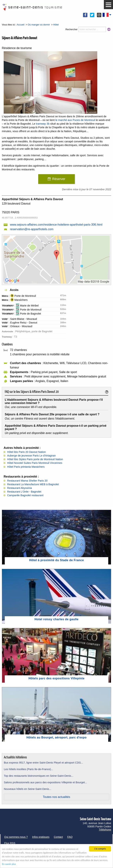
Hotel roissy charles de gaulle (56, 619)
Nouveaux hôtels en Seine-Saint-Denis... (28, 789)
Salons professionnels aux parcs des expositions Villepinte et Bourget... (45, 782)
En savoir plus (9, 864)
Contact (58, 837)
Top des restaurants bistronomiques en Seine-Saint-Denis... (39, 776)
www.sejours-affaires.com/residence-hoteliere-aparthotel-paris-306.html (56, 225)
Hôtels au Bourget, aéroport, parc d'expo (57, 737)
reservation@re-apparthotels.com (32, 229)
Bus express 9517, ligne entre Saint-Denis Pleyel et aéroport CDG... (44, 763)
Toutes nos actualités (56, 797)
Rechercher (71, 29)
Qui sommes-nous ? (16, 837)
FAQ (70, 837)
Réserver (59, 179)
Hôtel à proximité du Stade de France (56, 560)
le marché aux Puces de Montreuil (75, 120)
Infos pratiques (41, 837)
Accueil (21, 25)
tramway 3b (43, 124)
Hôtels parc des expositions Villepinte (56, 678)
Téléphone (105, 830)
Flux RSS (10, 843)
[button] (108, 5)
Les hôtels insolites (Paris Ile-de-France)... (29, 769)
